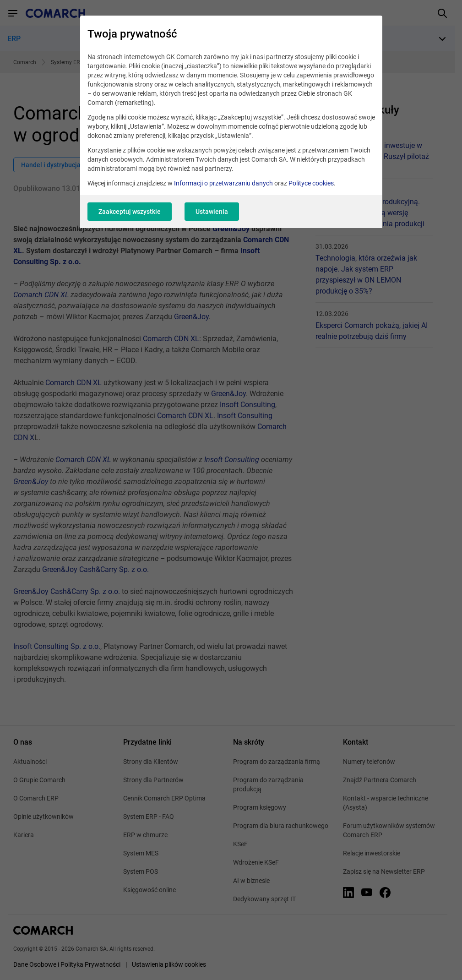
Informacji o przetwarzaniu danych (223, 183)
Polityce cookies (311, 183)
